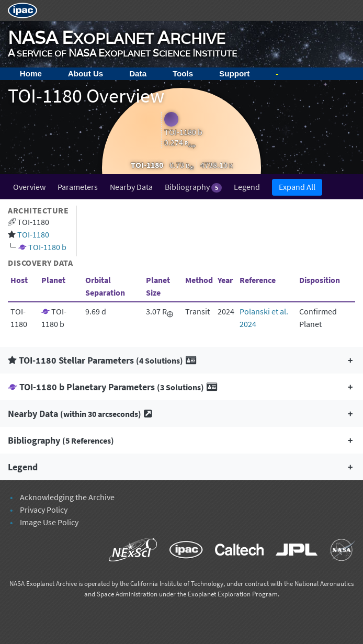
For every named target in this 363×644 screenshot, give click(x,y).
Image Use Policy (49, 522)
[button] (181, 360)
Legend (247, 187)
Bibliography (193, 187)
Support (234, 74)
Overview (29, 187)
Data (138, 74)
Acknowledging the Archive (67, 497)
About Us (86, 74)
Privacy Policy (44, 510)
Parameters (78, 187)
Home (31, 74)
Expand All (297, 187)
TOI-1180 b (47, 247)
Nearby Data (131, 187)
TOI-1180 (33, 234)
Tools (183, 74)
